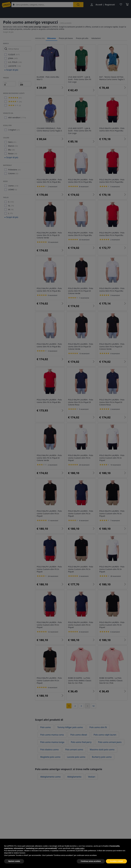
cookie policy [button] (80, 854)
